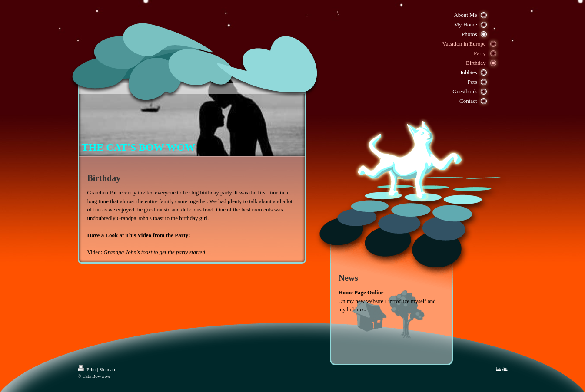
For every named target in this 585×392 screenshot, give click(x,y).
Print (88, 369)
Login (502, 368)
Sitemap (107, 369)
